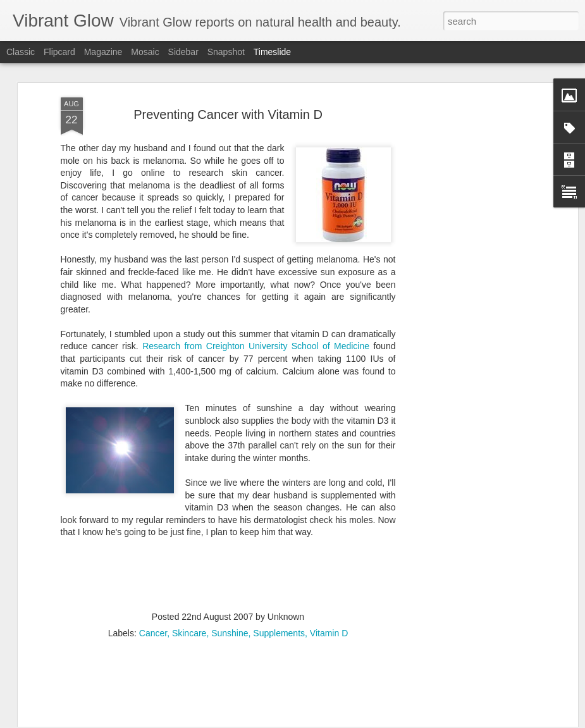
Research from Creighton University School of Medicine (256, 261)
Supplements (279, 548)
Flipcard (59, 52)
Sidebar (183, 52)
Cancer (153, 548)
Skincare (189, 548)
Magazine (103, 52)
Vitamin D (329, 548)
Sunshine (230, 548)
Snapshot (226, 52)
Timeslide (272, 52)
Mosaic (145, 52)
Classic (21, 52)
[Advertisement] (465, 212)
